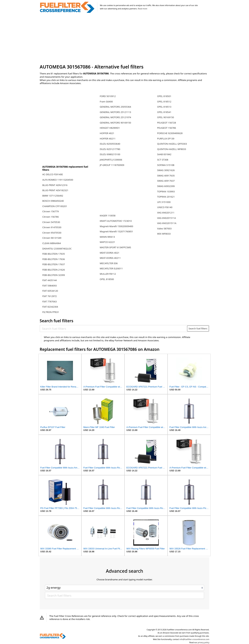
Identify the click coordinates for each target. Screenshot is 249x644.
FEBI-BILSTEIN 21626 (54, 270)
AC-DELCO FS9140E (53, 174)
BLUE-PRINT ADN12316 (55, 185)
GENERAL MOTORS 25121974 (115, 117)
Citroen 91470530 (52, 227)
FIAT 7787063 (50, 302)
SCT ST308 (163, 160)
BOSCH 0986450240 (53, 201)
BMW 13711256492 (53, 196)
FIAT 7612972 (50, 296)
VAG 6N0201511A (167, 218)
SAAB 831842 (164, 154)
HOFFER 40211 (108, 139)
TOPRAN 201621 (166, 197)
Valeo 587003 (164, 229)
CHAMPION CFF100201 (55, 206)
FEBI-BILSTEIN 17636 (54, 259)
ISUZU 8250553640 (110, 144)
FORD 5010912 (108, 96)
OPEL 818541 (164, 112)
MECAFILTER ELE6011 (111, 268)
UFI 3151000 (164, 202)
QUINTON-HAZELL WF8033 (172, 149)
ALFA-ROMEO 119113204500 (58, 180)
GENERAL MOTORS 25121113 (115, 112)
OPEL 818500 (107, 279)
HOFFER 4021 (107, 133)
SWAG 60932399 (166, 186)
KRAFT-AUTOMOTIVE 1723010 (116, 221)
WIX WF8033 (164, 234)
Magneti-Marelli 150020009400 (116, 226)
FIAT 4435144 (50, 280)
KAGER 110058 (108, 216)
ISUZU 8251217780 (110, 149)
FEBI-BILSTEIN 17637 (54, 264)
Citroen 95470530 (52, 233)
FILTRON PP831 (51, 312)
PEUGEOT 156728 (167, 123)
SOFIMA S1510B (166, 165)
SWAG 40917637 (166, 181)
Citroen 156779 (51, 211)
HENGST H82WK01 (110, 128)
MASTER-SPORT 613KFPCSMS (115, 247)
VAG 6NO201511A (167, 223)
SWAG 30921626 (166, 170)
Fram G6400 (106, 102)
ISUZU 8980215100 (110, 154)
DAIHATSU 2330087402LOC (57, 249)
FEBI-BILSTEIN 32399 (54, 275)
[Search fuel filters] (114, 328)
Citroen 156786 (51, 217)
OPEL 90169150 (166, 117)
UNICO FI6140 (165, 207)
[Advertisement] (125, 39)
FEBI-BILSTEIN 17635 (54, 254)
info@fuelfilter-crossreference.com (194, 639)
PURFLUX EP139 (166, 139)
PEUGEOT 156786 (167, 128)
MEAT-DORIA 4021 (110, 253)
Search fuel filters (198, 328)
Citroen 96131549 (52, 238)
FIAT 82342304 (50, 307)
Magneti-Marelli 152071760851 (116, 231)
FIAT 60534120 (50, 291)
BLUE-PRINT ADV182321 (55, 190)
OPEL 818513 (164, 107)
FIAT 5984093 (50, 286)
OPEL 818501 (164, 96)
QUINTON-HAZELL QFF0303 (172, 144)
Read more (142, 9)
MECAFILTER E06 (109, 263)
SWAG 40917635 (166, 176)
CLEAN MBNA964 (52, 243)
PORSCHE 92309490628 (170, 133)
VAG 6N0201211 (166, 213)
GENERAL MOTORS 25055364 (115, 107)
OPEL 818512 (164, 102)
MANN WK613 (107, 237)
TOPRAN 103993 (166, 191)
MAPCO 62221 (107, 242)
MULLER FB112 (108, 274)
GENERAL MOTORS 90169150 (115, 123)
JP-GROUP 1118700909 (112, 165)
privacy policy (203, 642)
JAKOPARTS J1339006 (111, 160)
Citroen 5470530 (51, 222)
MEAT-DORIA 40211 (110, 258)
